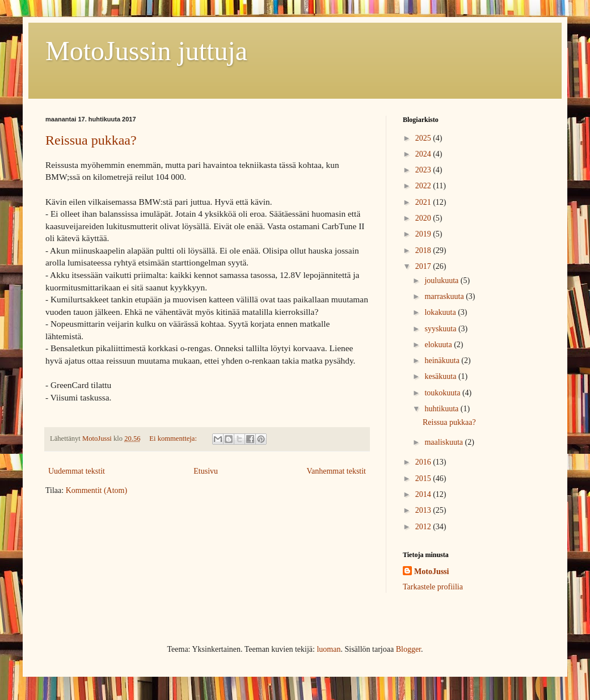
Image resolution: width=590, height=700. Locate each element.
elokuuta (439, 345)
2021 (424, 202)
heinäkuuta (443, 360)
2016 (424, 462)
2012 (424, 527)
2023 (424, 170)
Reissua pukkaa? (91, 140)
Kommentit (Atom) (97, 490)
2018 (424, 250)
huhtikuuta (442, 409)
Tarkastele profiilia (433, 587)
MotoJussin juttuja (146, 51)
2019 (424, 234)
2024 (424, 154)
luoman (328, 649)
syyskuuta (441, 329)
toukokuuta (443, 393)
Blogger (408, 649)
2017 (424, 266)
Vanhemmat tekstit (336, 471)
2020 (424, 218)
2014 (424, 494)
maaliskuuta (444, 442)
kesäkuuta (441, 376)
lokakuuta (441, 312)
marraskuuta (445, 296)
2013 (424, 510)
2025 (424, 138)
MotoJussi (431, 572)
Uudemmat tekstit (77, 471)
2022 (424, 186)
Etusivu (206, 471)
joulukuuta (442, 281)
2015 (424, 478)
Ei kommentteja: (174, 438)
